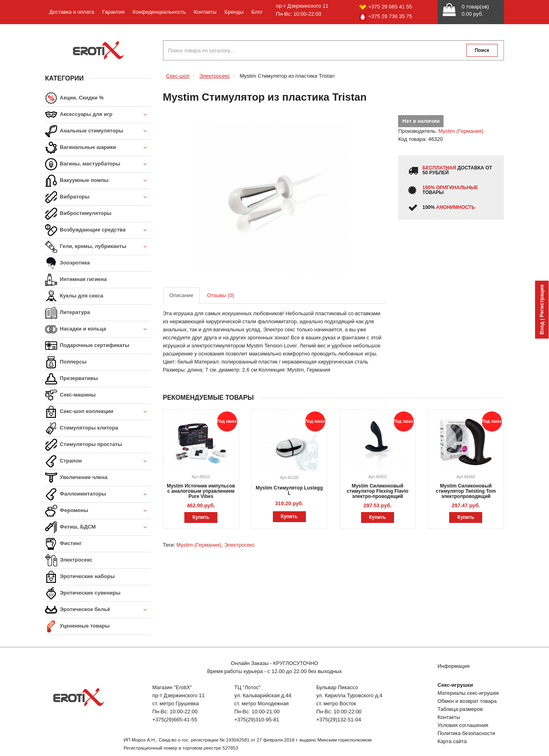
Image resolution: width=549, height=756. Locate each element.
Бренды (234, 12)
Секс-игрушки (455, 685)
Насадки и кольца (98, 329)
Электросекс (69, 560)
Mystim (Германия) (461, 131)
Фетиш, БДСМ (98, 528)
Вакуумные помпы (98, 181)
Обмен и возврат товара (467, 701)
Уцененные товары (77, 626)
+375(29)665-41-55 (175, 720)
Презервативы (71, 379)
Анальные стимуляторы (98, 131)
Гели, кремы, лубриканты (98, 247)
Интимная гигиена (76, 280)
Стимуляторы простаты (84, 445)
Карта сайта (452, 741)
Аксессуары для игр (98, 115)
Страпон (98, 462)
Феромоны (98, 511)
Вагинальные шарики (98, 148)
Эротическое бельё (98, 610)
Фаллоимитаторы (98, 495)
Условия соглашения (463, 725)
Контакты (205, 12)
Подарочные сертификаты (87, 346)
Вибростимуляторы (78, 214)
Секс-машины (70, 395)
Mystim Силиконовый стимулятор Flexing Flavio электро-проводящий (378, 491)
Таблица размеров (460, 709)
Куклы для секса (74, 296)
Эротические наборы (80, 577)
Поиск (482, 50)
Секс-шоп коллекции (98, 412)
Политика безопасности (466, 733)
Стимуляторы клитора (82, 428)
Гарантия (113, 12)
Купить (201, 517)
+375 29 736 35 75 (386, 17)
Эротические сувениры (83, 593)
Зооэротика (67, 263)
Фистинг (63, 544)
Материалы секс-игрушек (468, 693)
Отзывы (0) (220, 295)
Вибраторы (98, 197)
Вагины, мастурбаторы (98, 164)
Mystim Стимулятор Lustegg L (289, 491)
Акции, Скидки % (74, 98)
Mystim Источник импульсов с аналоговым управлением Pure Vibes (201, 491)
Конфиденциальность (159, 12)
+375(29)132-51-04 (339, 720)
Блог (257, 12)
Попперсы (66, 362)
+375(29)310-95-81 (257, 720)
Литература (67, 313)
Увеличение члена (76, 478)
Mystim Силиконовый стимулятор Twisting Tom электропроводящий (466, 491)
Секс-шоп (178, 76)
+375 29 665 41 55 (386, 7)
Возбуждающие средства (98, 230)
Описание (182, 295)
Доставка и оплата (72, 12)
